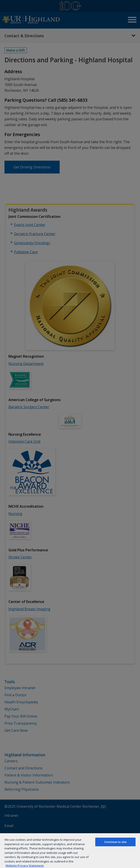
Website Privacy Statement (25, 866)
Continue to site (115, 842)
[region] (70, 850)
